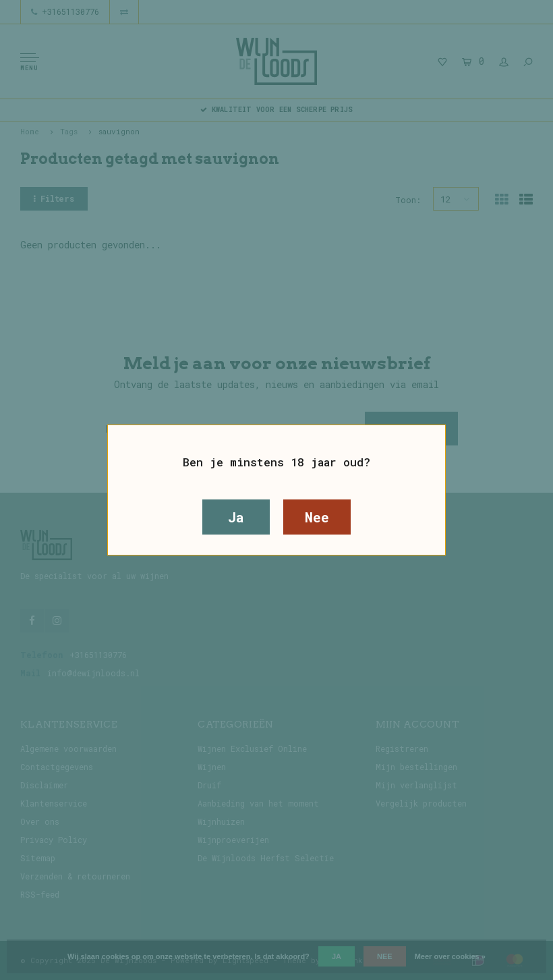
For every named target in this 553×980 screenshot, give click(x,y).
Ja (236, 517)
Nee (317, 517)
